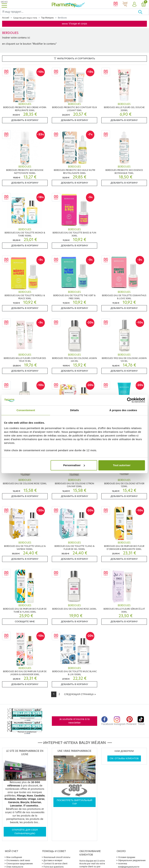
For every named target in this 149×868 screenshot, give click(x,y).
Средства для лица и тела (25, 18)
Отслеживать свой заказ (18, 860)
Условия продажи (127, 857)
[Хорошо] (143, 12)
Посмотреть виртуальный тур (74, 802)
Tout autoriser (122, 465)
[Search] (69, 12)
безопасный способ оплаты (57, 857)
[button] (134, 4)
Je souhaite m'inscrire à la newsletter (74, 721)
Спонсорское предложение (20, 864)
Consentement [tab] (26, 410)
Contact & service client (56, 864)
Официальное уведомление (132, 860)
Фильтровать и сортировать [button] (74, 58)
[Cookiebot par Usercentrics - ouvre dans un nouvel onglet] (130, 400)
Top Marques (47, 18)
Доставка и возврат (53, 860)
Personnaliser (74, 465)
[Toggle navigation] (4, 4)
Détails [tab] (74, 410)
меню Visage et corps (74, 24)
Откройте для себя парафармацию (25, 832)
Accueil (6, 18)
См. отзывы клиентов (124, 758)
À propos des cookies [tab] (123, 410)
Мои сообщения (14, 857)
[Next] (80, 694)
